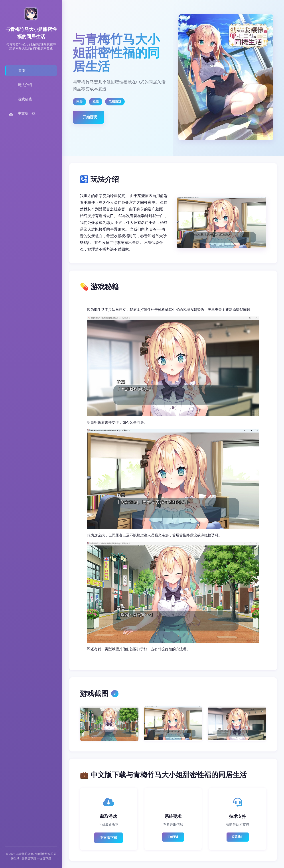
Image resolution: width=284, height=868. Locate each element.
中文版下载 (108, 838)
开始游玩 (90, 117)
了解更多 (173, 837)
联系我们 (238, 837)
